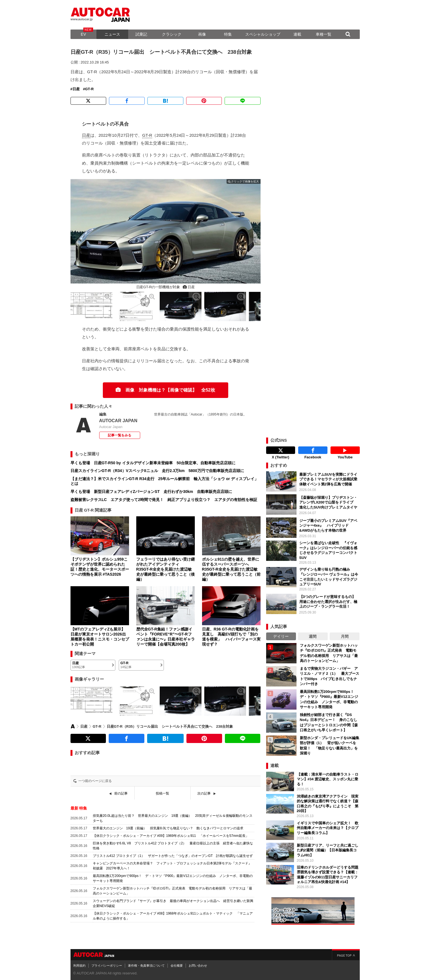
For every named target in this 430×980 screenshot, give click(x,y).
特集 (228, 34)
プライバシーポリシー (107, 964)
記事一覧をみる (120, 435)
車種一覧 (324, 34)
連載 (297, 34)
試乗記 (141, 34)
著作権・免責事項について (146, 964)
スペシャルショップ (263, 34)
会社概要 (177, 964)
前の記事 (121, 793)
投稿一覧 (162, 793)
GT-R (89, 89)
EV (83, 34)
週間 (313, 635)
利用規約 (79, 964)
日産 (76, 89)
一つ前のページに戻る (95, 781)
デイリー (281, 635)
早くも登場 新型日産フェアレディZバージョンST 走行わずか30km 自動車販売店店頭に (151, 492)
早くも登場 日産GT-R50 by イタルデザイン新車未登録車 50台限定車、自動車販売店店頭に (153, 463)
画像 (202, 34)
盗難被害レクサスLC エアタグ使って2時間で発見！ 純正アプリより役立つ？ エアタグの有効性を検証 (164, 500)
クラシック (172, 34)
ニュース (112, 34)
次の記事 (204, 793)
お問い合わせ (198, 964)
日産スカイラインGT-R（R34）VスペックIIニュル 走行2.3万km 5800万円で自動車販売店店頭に (157, 471)
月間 (345, 635)
